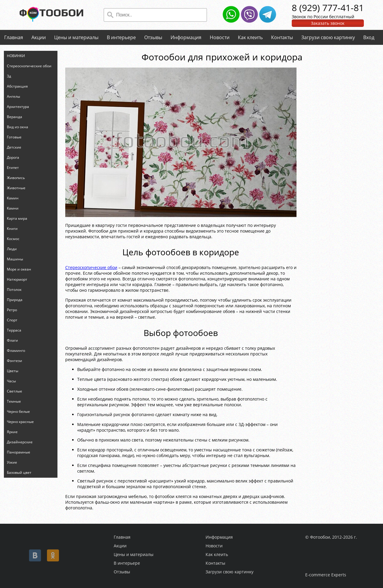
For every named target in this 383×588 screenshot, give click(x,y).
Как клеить (250, 37)
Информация (186, 37)
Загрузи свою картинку (328, 37)
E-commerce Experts (326, 575)
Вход (369, 37)
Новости (220, 37)
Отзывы (153, 37)
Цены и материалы (76, 37)
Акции (39, 37)
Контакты (282, 37)
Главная (14, 37)
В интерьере (121, 37)
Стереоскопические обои (91, 267)
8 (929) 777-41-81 (328, 8)
